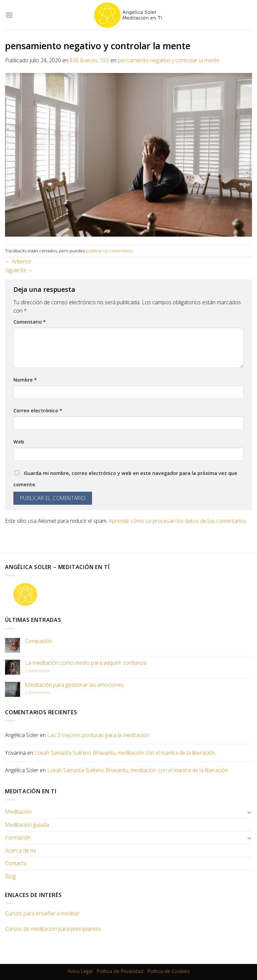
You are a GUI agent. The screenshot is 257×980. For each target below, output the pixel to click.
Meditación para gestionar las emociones (74, 685)
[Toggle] (249, 812)
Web (19, 442)
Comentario (30, 322)
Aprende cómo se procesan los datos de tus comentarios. (178, 521)
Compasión (39, 641)
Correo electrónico (38, 411)
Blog (10, 876)
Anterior (18, 261)
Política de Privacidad (120, 971)
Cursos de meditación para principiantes (53, 929)
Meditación (18, 812)
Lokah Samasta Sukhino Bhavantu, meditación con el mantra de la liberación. (125, 753)
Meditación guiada (27, 825)
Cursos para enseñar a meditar (42, 913)
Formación (18, 837)
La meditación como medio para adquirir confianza (86, 663)
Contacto (16, 863)
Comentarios (37, 671)
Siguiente (19, 270)
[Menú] (9, 15)
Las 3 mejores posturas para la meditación (98, 735)
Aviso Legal (80, 971)
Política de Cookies (169, 971)
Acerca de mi (20, 850)
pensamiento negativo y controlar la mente (168, 60)
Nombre (25, 380)
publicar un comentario (109, 251)
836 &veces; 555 (89, 60)
